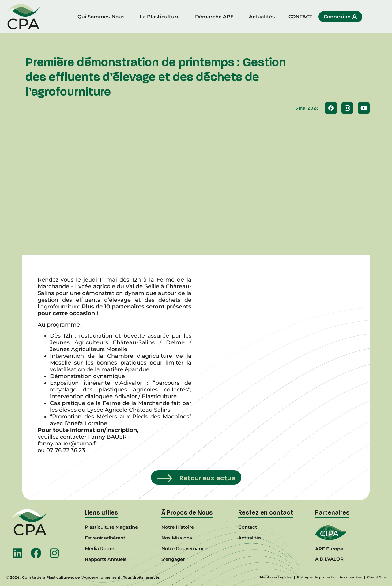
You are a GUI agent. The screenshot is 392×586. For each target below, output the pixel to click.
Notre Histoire (178, 527)
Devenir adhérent (105, 538)
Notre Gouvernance (184, 548)
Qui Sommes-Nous (101, 17)
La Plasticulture (160, 17)
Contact (248, 527)
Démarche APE (214, 17)
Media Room (100, 548)
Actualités (262, 17)
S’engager (173, 559)
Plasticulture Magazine (111, 527)
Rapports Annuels (106, 559)
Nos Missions (177, 538)
